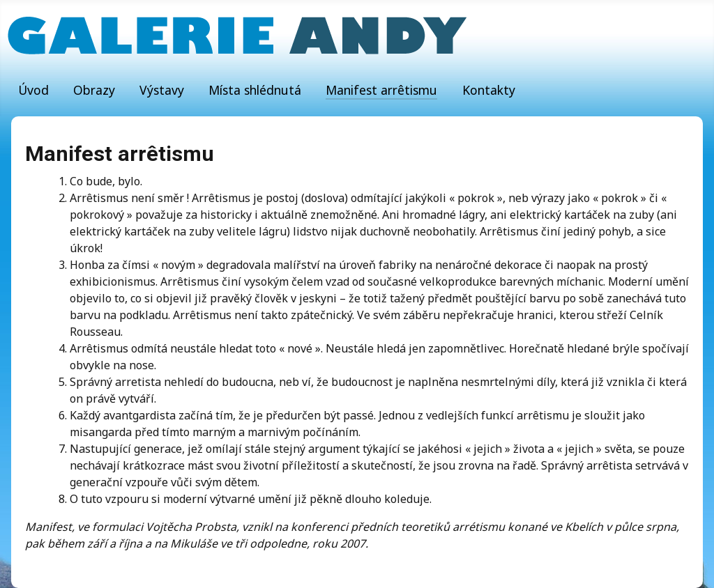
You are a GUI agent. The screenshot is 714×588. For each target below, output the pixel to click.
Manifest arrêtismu (381, 90)
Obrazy (94, 90)
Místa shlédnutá (255, 90)
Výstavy (162, 90)
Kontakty (489, 90)
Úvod (33, 90)
